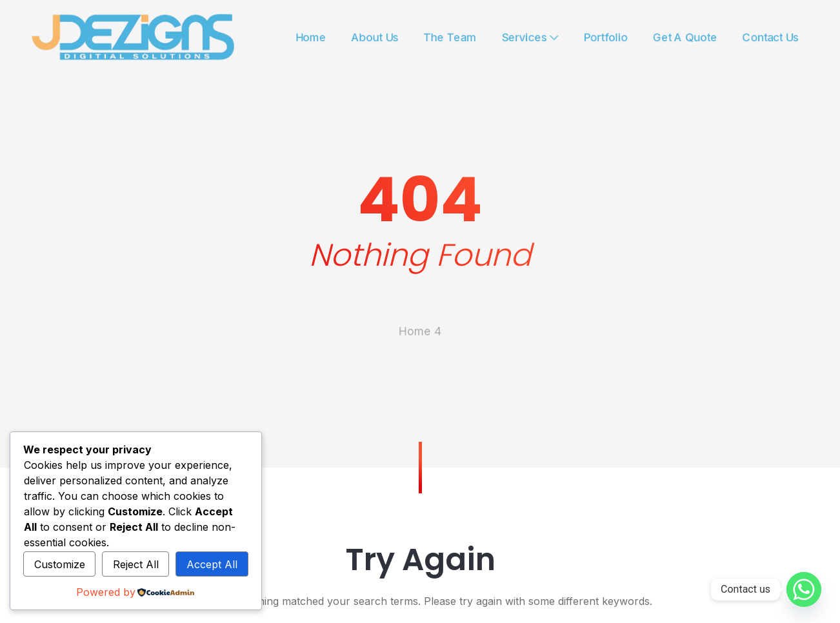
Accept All (212, 564)
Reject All (136, 564)
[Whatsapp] (804, 589)
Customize (60, 564)
